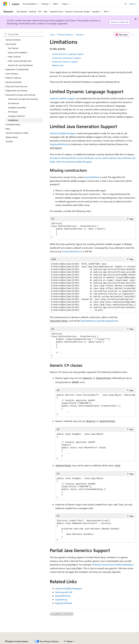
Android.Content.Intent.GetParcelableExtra (113, 565)
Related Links (58, 65)
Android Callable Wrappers (63, 133)
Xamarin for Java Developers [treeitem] (20, 65)
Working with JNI (64, 592)
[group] (93, 287)
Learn (52, 35)
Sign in (133, 4)
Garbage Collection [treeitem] (16, 116)
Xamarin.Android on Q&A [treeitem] (17, 133)
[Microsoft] (5, 4)
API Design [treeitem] (13, 112)
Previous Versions (65, 35)
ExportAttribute (63, 596)
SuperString (61, 599)
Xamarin (80, 35)
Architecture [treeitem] (13, 103)
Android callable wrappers (63, 98)
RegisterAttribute (64, 603)
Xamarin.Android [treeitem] (13, 40)
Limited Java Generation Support (66, 58)
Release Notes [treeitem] (12, 137)
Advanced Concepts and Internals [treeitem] (23, 99)
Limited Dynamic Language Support (68, 54)
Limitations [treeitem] (13, 120)
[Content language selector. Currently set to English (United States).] (17, 641)
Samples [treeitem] (9, 141)
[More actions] (133, 35)
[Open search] (126, 4)
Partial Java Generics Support (65, 62)
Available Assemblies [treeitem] (17, 108)
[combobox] (23, 34)
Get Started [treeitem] (13, 48)
